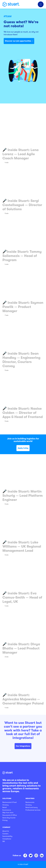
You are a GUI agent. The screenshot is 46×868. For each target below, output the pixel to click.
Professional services (33, 810)
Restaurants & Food (10, 802)
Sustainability (7, 836)
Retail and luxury (32, 807)
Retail (5, 807)
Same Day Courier (9, 818)
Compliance (7, 839)
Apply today (23, 448)
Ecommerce (7, 810)
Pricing (5, 820)
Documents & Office (10, 815)
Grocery (5, 805)
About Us (6, 831)
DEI (4, 841)
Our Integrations (23, 746)
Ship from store (8, 813)
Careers (5, 834)
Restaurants (30, 802)
